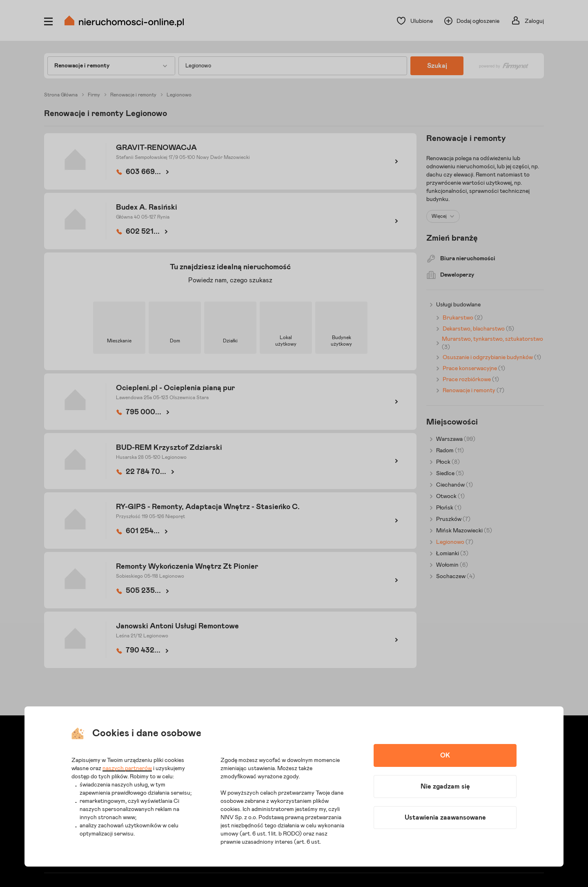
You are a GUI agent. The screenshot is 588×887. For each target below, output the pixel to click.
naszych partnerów (127, 769)
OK (445, 755)
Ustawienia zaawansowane (445, 818)
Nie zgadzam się (445, 786)
